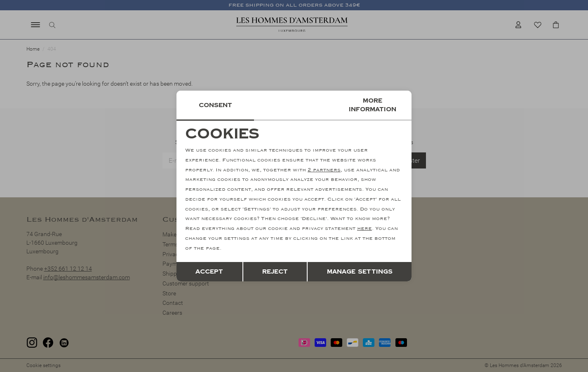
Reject (275, 272)
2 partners (324, 170)
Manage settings (360, 272)
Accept (209, 272)
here (365, 228)
